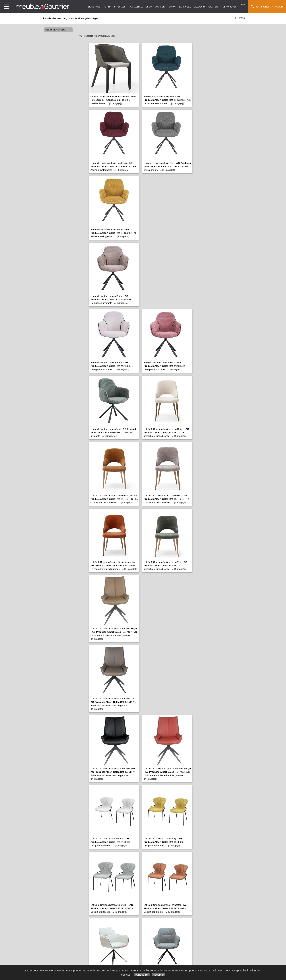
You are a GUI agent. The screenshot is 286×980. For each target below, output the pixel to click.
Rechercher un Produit (267, 6)
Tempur (172, 7)
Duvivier (160, 7)
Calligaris (200, 7)
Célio (149, 7)
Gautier (213, 7)
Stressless (120, 7)
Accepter (159, 975)
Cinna (108, 7)
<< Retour (240, 18)
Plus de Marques (52, 18)
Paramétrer (142, 975)
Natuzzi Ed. (136, 7)
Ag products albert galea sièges (81, 18)
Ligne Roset (95, 7)
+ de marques (229, 7)
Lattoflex (185, 7)
